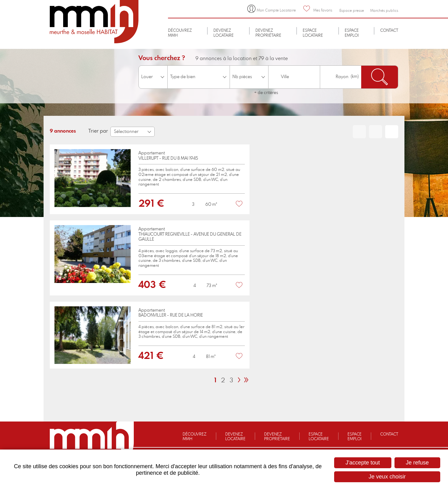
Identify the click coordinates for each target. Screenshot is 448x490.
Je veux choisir (387, 477)
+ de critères (266, 93)
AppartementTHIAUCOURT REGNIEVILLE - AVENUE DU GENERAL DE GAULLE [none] (190, 234)
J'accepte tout (363, 463)
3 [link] (231, 380)
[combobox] (294, 77)
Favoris (239, 204)
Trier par (98, 131)
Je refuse (417, 463)
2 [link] (223, 380)
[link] (150, 179)
